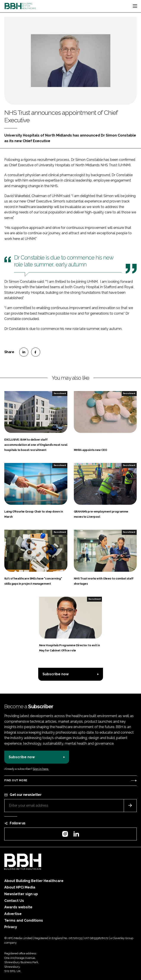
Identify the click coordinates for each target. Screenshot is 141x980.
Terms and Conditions (24, 920)
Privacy (11, 927)
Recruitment (60, 393)
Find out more (16, 780)
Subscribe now (56, 674)
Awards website (18, 907)
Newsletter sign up (21, 894)
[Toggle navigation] (135, 6)
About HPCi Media (20, 887)
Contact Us (14, 901)
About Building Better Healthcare (34, 881)
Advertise (13, 914)
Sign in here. (41, 769)
